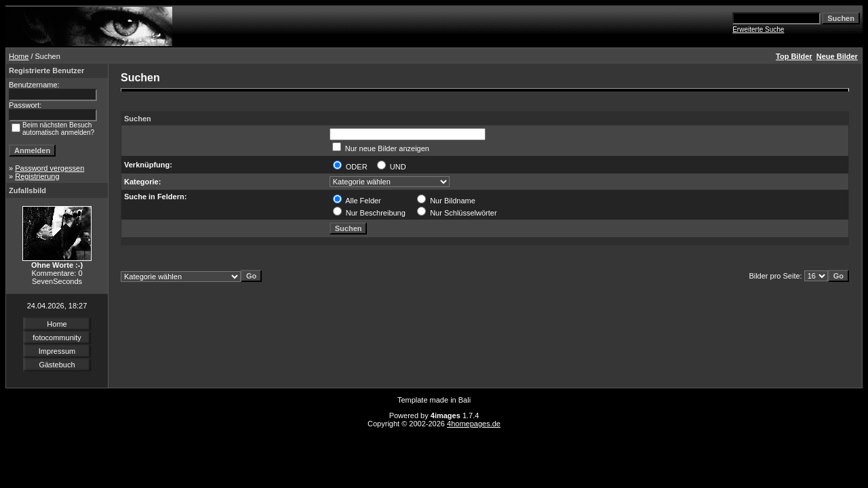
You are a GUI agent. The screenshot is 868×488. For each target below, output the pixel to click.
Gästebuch (57, 365)
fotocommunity (57, 338)
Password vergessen (50, 168)
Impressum (57, 351)
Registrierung (37, 176)
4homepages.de (474, 424)
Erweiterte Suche (758, 29)
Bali (465, 400)
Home (19, 56)
